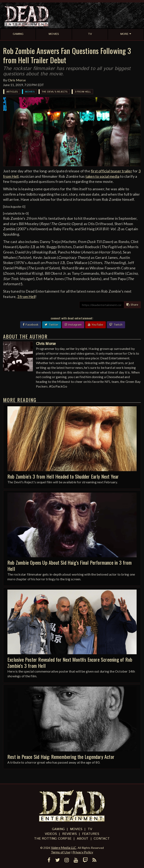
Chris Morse (17, 80)
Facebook (31, 325)
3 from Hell (83, 92)
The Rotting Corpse (53, 839)
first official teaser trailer (111, 171)
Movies (30, 92)
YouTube (96, 325)
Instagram (73, 325)
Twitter (52, 325)
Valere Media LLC (64, 848)
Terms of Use (60, 852)
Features (91, 834)
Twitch (116, 325)
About (83, 839)
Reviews (70, 834)
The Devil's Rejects (55, 92)
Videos (51, 834)
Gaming (58, 829)
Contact (102, 839)
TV (90, 829)
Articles (12, 92)
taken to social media (102, 176)
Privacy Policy (83, 852)
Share (132, 305)
